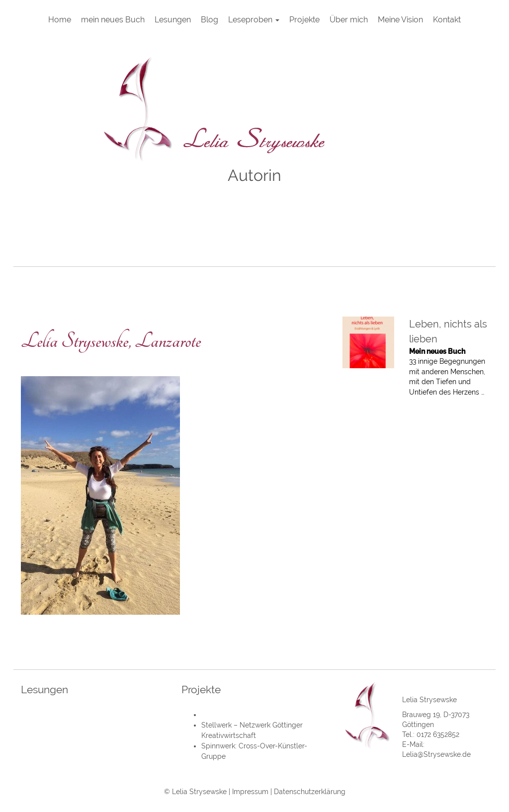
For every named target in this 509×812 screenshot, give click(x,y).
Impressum (250, 792)
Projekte (304, 20)
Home (60, 20)
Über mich (349, 20)
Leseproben (254, 20)
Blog (210, 20)
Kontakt (447, 20)
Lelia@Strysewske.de (436, 754)
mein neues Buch (113, 20)
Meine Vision (400, 20)
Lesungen (173, 20)
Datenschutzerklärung (310, 792)
